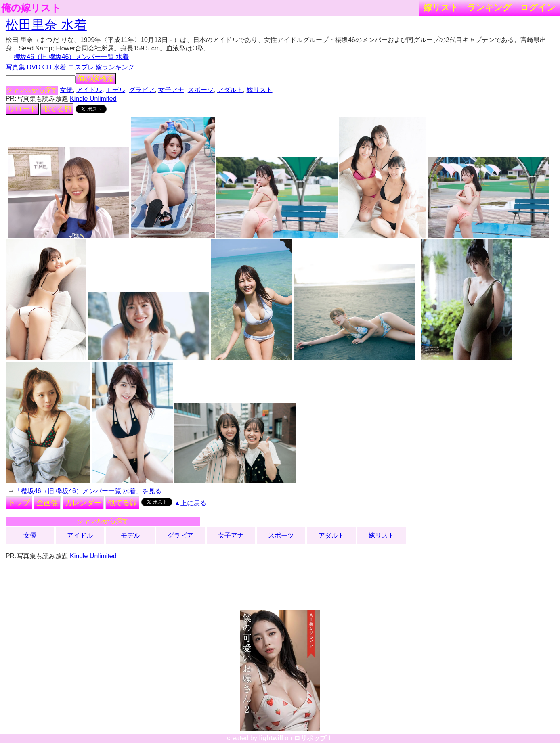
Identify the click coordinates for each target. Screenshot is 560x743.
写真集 (15, 67)
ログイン (538, 7)
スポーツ (201, 90)
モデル (115, 90)
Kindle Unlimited (93, 99)
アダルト (230, 90)
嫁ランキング (115, 67)
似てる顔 (57, 109)
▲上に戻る (190, 503)
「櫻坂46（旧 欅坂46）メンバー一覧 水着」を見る (88, 491)
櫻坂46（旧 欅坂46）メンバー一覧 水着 (71, 57)
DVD (34, 67)
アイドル (89, 90)
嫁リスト (441, 7)
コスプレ (81, 67)
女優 (66, 90)
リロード (22, 109)
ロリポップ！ (313, 738)
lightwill (271, 738)
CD (47, 67)
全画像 (47, 503)
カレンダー (83, 503)
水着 (60, 67)
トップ (19, 503)
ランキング (489, 7)
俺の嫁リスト (31, 8)
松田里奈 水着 (46, 25)
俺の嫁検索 (96, 79)
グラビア (142, 90)
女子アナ (171, 90)
